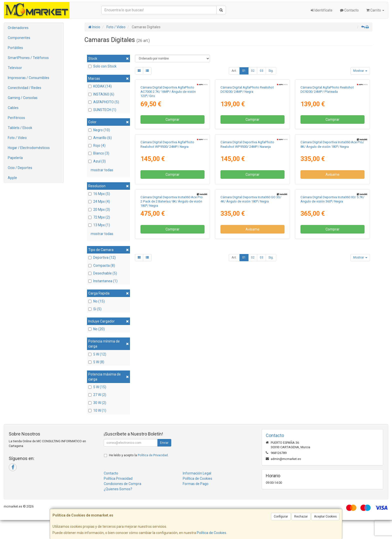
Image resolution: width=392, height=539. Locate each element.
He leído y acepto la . (139, 474)
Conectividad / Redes (24, 88)
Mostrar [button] (360, 71)
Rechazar (301, 516)
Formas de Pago (196, 503)
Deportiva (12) (102, 257)
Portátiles (15, 48)
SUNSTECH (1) (102, 110)
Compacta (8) (102, 265)
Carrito (375, 10)
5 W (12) (97, 354)
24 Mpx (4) (99, 201)
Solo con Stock (102, 66)
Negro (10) (99, 130)
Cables (13, 108)
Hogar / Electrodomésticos (29, 148)
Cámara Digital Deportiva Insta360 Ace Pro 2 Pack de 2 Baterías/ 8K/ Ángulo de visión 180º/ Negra (172, 377)
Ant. (234, 71)
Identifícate (322, 10)
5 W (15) (97, 387)
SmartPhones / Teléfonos (28, 58)
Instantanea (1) (103, 281)
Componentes (19, 38)
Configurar (281, 516)
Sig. (271, 71)
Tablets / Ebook (20, 128)
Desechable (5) (103, 273)
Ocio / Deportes (20, 168)
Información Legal (197, 492)
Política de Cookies (211, 533)
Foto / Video (17, 138)
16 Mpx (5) (99, 194)
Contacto (349, 10)
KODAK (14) (100, 86)
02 (253, 71)
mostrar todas (102, 170)
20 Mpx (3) (99, 209)
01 (244, 71)
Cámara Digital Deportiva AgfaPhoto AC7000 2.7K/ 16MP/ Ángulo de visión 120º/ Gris (168, 150)
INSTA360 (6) (101, 94)
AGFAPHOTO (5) (104, 102)
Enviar (164, 462)
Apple (12, 178)
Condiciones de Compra (122, 503)
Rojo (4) (97, 145)
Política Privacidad (118, 497)
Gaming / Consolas (23, 98)
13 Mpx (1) (99, 225)
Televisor (15, 68)
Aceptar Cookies (325, 516)
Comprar (172, 178)
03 (261, 71)
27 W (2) (97, 395)
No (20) (96, 329)
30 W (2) (97, 403)
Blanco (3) (99, 153)
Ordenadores (18, 28)
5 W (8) (96, 362)
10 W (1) (97, 410)
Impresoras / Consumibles (28, 78)
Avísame (332, 291)
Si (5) (95, 309)
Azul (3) (97, 161)
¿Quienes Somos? (118, 508)
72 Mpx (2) (99, 217)
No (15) (96, 301)
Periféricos (16, 118)
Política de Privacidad (153, 474)
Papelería (15, 158)
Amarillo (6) (100, 138)
